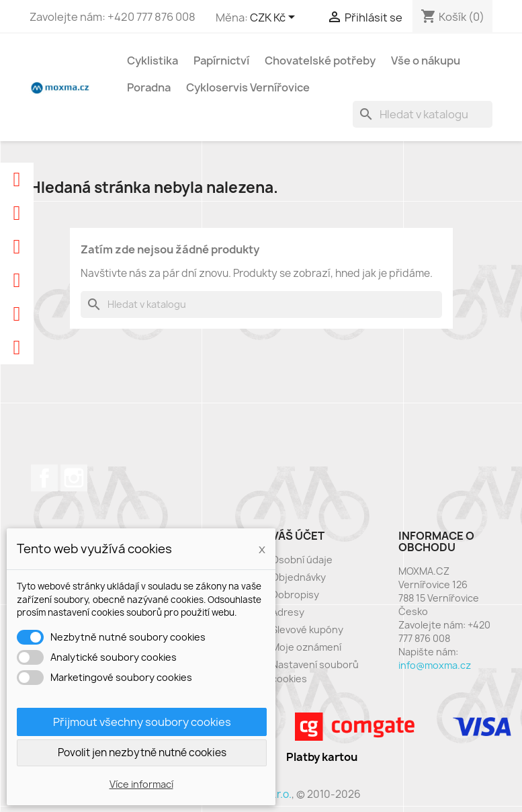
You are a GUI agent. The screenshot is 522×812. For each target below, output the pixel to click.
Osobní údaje (302, 560)
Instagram (74, 478)
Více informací (141, 784)
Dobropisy (295, 595)
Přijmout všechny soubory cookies (142, 722)
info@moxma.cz (435, 665)
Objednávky (299, 577)
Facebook (44, 478)
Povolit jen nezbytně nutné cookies (142, 753)
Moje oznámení (306, 647)
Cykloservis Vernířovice (248, 87)
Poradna (149, 87)
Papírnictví (221, 60)
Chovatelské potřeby (320, 60)
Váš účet (298, 536)
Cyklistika (153, 60)
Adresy (288, 612)
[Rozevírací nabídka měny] (275, 18)
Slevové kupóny (307, 630)
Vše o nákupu (426, 60)
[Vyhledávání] (423, 114)
